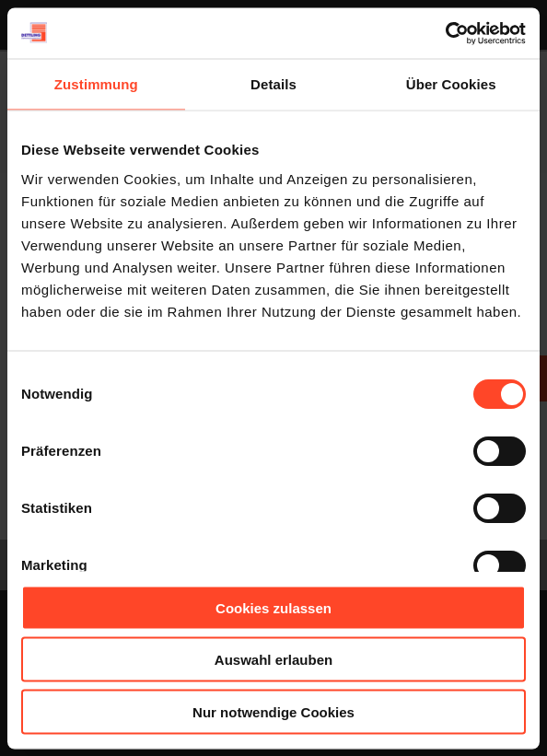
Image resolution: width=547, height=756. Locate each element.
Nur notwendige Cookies (273, 711)
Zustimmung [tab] (96, 84)
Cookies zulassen (273, 607)
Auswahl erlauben (273, 660)
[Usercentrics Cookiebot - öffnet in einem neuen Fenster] (445, 33)
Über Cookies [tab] (451, 84)
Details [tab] (273, 84)
